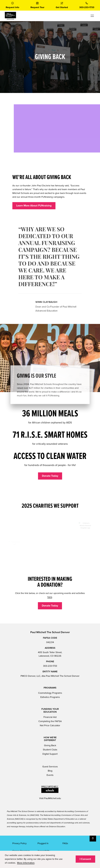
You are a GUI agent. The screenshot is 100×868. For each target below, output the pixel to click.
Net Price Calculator (50, 725)
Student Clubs (50, 750)
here (50, 597)
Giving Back (50, 745)
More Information (26, 863)
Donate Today (50, 476)
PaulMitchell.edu (53, 798)
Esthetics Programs (50, 697)
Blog (50, 771)
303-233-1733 (50, 666)
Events (50, 775)
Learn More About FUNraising (34, 206)
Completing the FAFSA (50, 721)
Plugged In (43, 843)
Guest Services (50, 767)
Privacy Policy (19, 843)
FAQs (65, 843)
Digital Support (50, 754)
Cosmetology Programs (50, 693)
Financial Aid (50, 717)
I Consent (85, 859)
